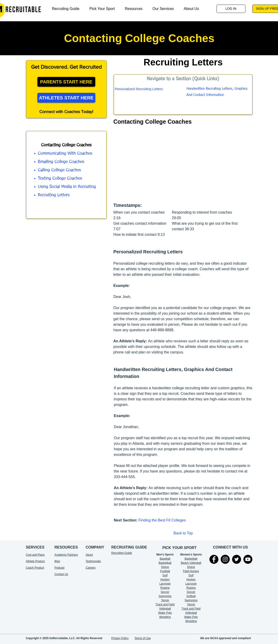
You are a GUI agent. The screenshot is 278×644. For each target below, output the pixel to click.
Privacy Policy (120, 638)
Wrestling (165, 617)
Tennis (165, 600)
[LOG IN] (231, 9)
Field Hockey (191, 571)
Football (165, 571)
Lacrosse (165, 584)
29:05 (177, 218)
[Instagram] (225, 559)
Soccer (165, 592)
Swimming (165, 596)
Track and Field (165, 604)
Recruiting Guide (122, 553)
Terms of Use (143, 638)
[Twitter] (237, 559)
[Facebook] (214, 559)
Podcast (60, 568)
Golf (165, 575)
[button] (134, 9)
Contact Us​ (61, 574)
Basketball (165, 563)
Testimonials (93, 561)
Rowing (165, 588)
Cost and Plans (35, 555)
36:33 (189, 229)
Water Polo (165, 613)
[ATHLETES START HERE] (66, 98)
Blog (57, 561)
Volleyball (191, 613)
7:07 (117, 229)
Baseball (165, 559)
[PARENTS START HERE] (66, 82)
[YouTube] (248, 559)
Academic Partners (66, 555)
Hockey (191, 580)
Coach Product (35, 568)
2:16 (117, 218)
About (89, 555)
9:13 (161, 235)
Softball (191, 596)
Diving (165, 567)
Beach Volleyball (191, 563)
